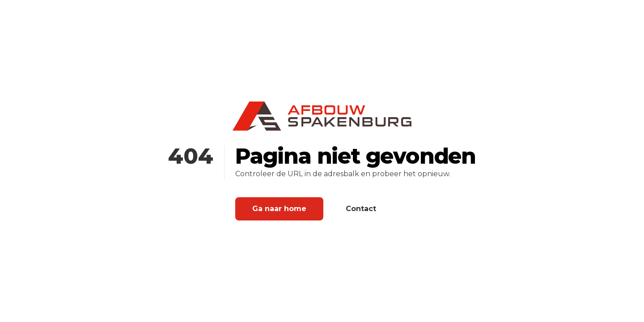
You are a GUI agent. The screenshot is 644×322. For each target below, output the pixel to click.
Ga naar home (279, 209)
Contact (361, 209)
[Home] (322, 116)
